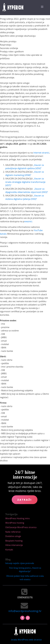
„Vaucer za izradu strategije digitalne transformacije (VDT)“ (25, 182)
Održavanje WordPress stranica (21, 527)
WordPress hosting (15, 523)
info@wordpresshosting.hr (25, 611)
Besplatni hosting (14, 541)
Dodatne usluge (13, 536)
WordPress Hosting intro (17, 518)
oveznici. (28, 221)
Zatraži (25, 500)
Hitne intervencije (14, 545)
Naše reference (13, 532)
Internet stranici (41, 153)
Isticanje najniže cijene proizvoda (20, 563)
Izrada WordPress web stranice (26, 640)
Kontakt (9, 550)
